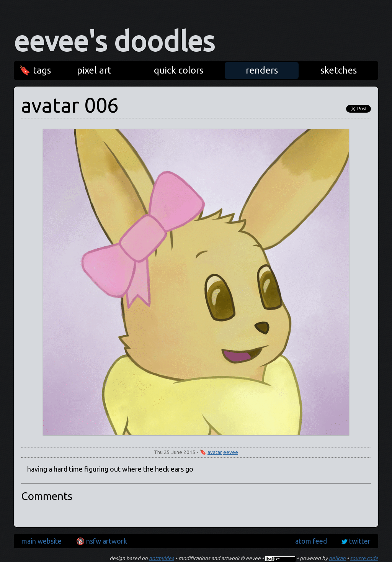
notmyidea (162, 558)
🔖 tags (35, 70)
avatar (215, 452)
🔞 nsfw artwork (102, 541)
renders (262, 70)
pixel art (94, 70)
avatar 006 (70, 105)
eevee (231, 452)
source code (364, 558)
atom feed (311, 541)
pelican (337, 558)
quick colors (179, 70)
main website (42, 541)
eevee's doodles (114, 41)
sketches (339, 70)
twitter (360, 541)
